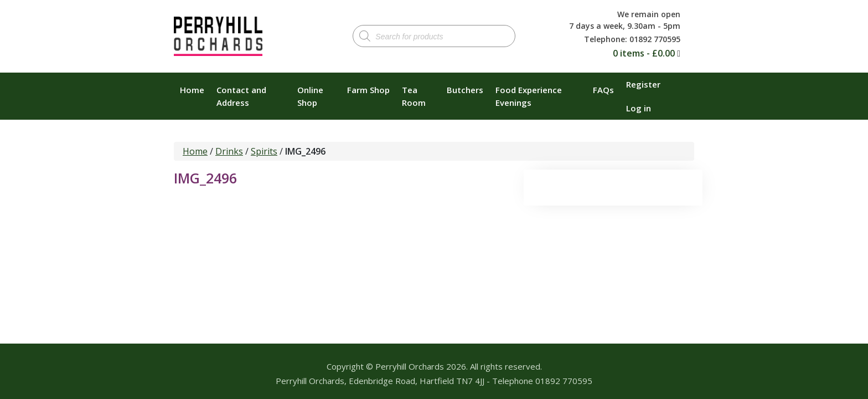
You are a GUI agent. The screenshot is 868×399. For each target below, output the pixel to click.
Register (643, 84)
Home (192, 90)
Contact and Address (241, 96)
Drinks (229, 151)
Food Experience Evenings (529, 96)
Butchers (465, 90)
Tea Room (414, 96)
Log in (639, 108)
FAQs (603, 90)
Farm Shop (368, 90)
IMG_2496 (205, 178)
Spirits (264, 151)
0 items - (644, 53)
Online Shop (310, 96)
